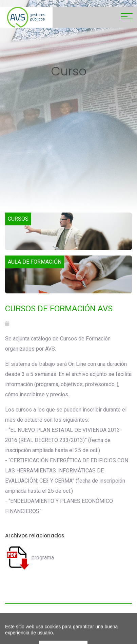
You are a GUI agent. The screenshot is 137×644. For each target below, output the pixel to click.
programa (30, 558)
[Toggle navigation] (127, 17)
